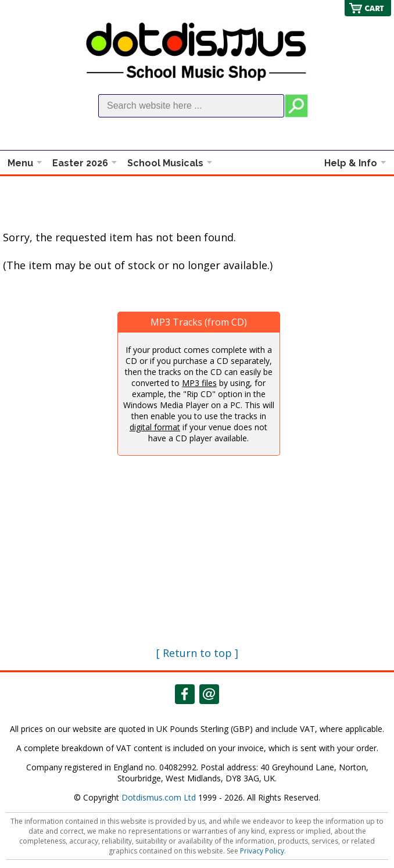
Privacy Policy (262, 851)
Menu (20, 163)
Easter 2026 (80, 163)
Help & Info (351, 163)
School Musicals (165, 163)
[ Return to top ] (197, 653)
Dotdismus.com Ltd (159, 797)
